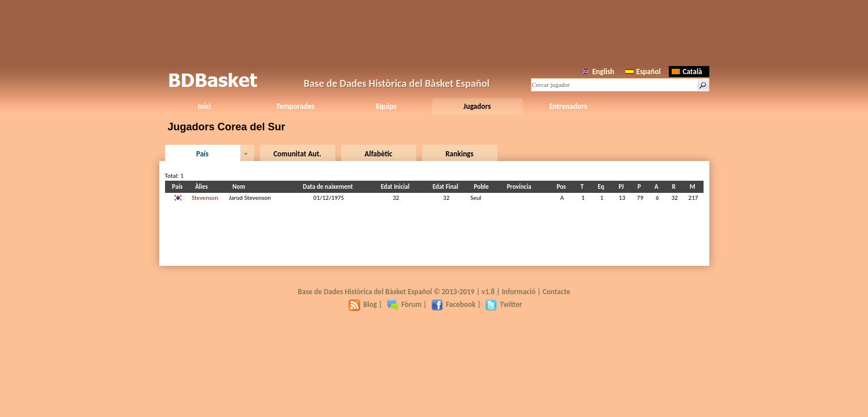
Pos (563, 187)
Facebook (453, 304)
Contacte (556, 292)
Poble (483, 187)
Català (687, 72)
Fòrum (404, 304)
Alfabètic (379, 154)
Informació (519, 292)
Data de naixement (329, 187)
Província (521, 187)
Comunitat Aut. (297, 154)
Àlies (203, 187)
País (202, 154)
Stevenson (205, 198)
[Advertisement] (434, 32)
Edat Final (447, 187)
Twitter (503, 304)
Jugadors (477, 106)
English (598, 72)
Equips (386, 106)
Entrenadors (568, 106)
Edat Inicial (397, 187)
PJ (623, 187)
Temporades (295, 106)
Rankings (459, 154)
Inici (204, 106)
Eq (603, 187)
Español (643, 72)
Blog (363, 304)
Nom (240, 187)
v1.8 (488, 292)
